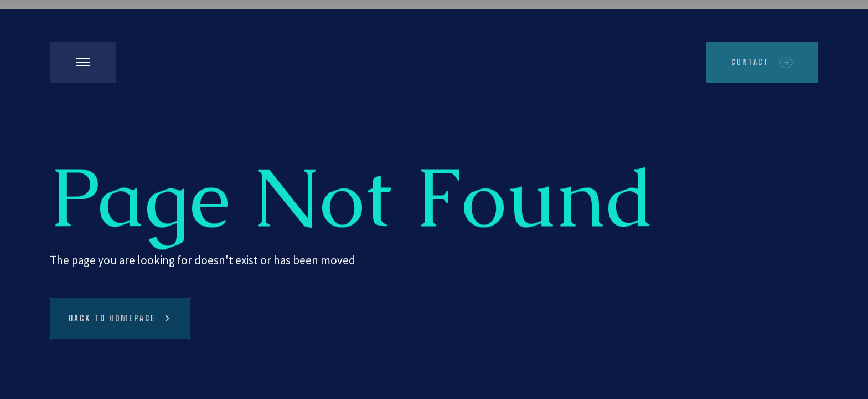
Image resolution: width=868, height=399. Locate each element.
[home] (155, 62)
